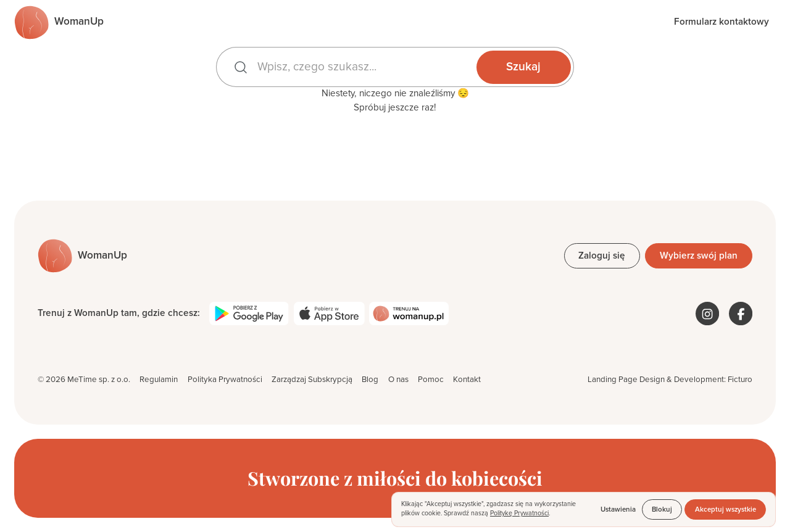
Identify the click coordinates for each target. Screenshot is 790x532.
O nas (398, 380)
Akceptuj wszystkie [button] (726, 509)
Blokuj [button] (662, 509)
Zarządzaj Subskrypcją (312, 380)
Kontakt (467, 380)
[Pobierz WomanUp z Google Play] (249, 314)
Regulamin (159, 380)
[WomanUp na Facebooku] (741, 314)
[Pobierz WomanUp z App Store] (329, 314)
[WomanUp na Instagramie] (707, 314)
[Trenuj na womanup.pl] (409, 314)
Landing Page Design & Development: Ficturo (670, 380)
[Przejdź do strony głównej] (59, 23)
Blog (370, 380)
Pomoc (431, 380)
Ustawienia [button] (618, 509)
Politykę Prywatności (519, 513)
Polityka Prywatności (225, 380)
